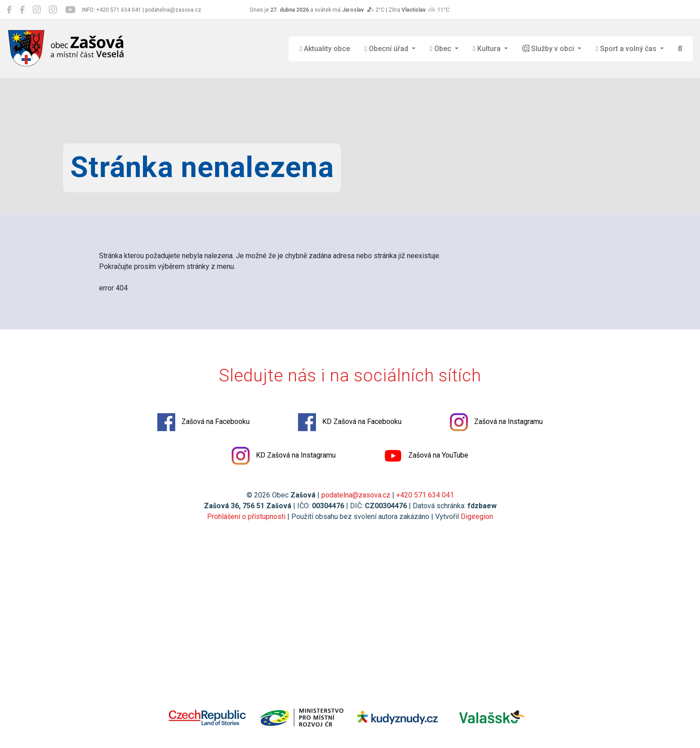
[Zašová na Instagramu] (37, 10)
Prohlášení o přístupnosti (246, 517)
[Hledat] (680, 49)
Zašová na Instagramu (496, 422)
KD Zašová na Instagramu (284, 456)
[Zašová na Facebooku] (9, 10)
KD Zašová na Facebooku (350, 422)
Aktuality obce (325, 49)
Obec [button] (441, 49)
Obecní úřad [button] (387, 49)
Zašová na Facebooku (203, 422)
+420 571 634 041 (425, 495)
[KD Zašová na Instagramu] (53, 10)
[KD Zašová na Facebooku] (22, 10)
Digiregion (477, 517)
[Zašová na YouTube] (70, 10)
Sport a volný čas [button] (627, 49)
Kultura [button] (488, 49)
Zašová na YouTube (426, 456)
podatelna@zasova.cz (356, 495)
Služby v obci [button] (549, 49)
